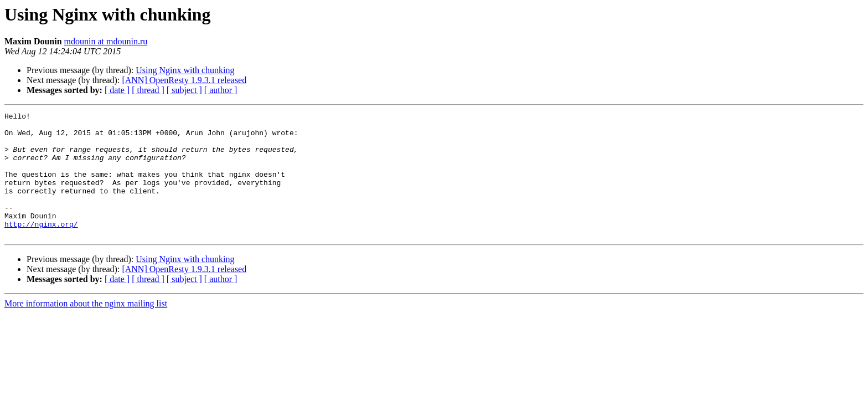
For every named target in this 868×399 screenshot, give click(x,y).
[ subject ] (184, 90)
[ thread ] (148, 90)
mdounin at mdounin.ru (106, 41)
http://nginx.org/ (41, 247)
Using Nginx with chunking (185, 70)
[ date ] (117, 90)
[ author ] (221, 90)
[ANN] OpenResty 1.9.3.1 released (184, 80)
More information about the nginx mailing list (86, 328)
